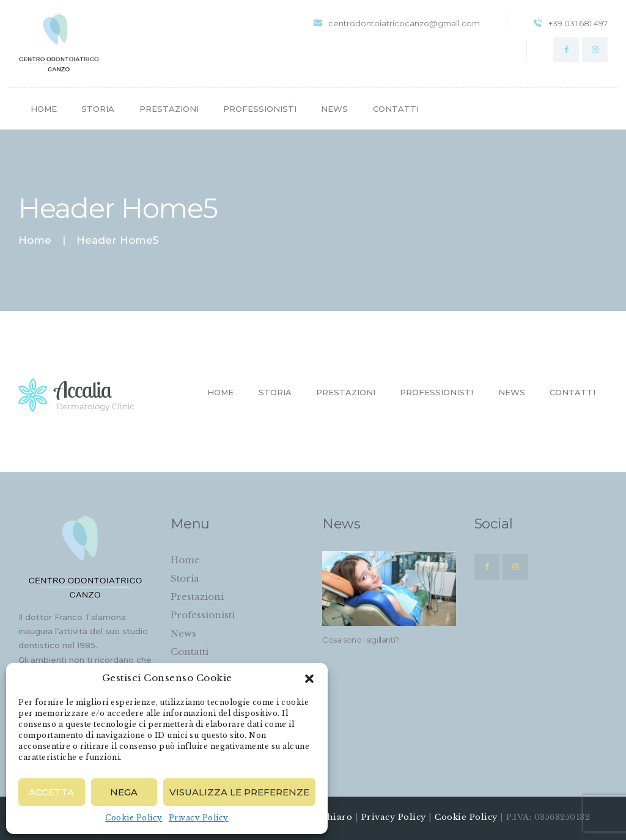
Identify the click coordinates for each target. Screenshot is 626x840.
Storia (185, 578)
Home (35, 240)
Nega (124, 792)
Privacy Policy (199, 818)
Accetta (51, 792)
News (183, 633)
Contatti (190, 652)
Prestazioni (197, 597)
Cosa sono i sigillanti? (361, 640)
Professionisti (203, 615)
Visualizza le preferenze (239, 792)
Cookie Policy (134, 818)
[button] (309, 679)
